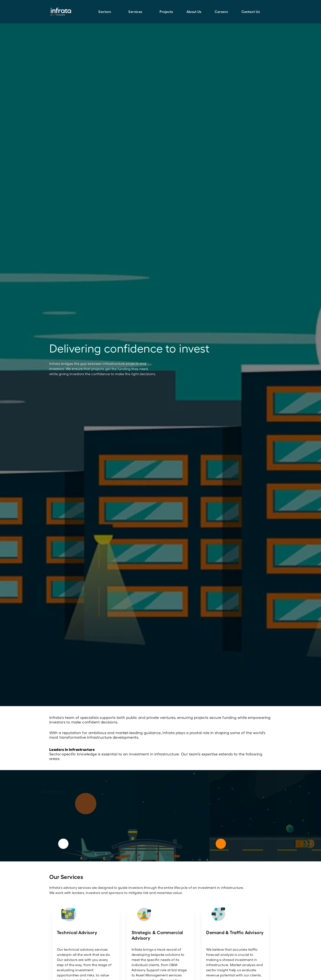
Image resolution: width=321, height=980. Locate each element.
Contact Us (251, 12)
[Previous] (63, 844)
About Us (194, 12)
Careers (221, 12)
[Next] (221, 844)
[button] (107, 12)
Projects (166, 12)
